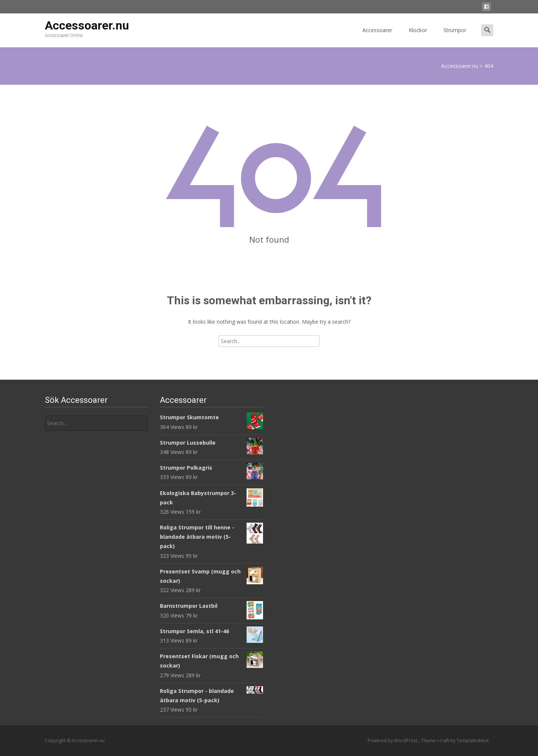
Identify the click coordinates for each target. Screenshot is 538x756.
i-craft (443, 741)
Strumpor (455, 37)
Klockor (418, 37)
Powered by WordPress (393, 741)
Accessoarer (377, 37)
